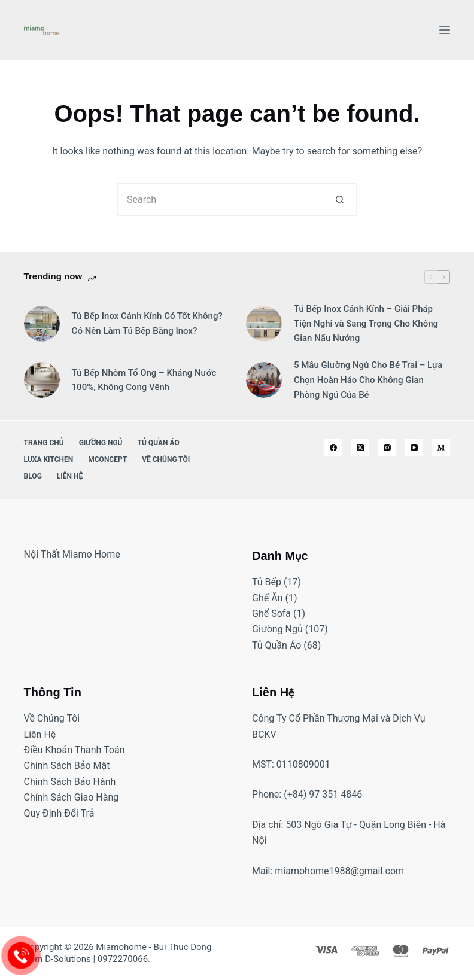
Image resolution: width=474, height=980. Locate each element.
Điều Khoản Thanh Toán (75, 750)
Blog (33, 476)
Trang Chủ (44, 443)
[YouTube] (414, 448)
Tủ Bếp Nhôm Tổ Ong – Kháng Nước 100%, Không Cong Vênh (144, 380)
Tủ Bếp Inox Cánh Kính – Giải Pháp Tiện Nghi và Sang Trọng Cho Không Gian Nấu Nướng (366, 324)
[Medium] (441, 448)
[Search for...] (221, 200)
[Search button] (340, 200)
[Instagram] (387, 448)
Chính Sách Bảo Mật (67, 766)
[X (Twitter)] (360, 448)
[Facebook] (333, 448)
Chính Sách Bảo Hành (70, 782)
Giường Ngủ (101, 443)
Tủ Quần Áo (159, 443)
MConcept (107, 459)
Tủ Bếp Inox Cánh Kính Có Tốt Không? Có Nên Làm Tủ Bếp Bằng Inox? (147, 323)
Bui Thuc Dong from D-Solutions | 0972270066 (118, 953)
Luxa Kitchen (49, 459)
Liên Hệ (70, 476)
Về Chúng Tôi (166, 459)
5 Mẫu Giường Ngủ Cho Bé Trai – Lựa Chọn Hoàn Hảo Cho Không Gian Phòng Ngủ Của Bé (368, 380)
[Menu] (445, 30)
